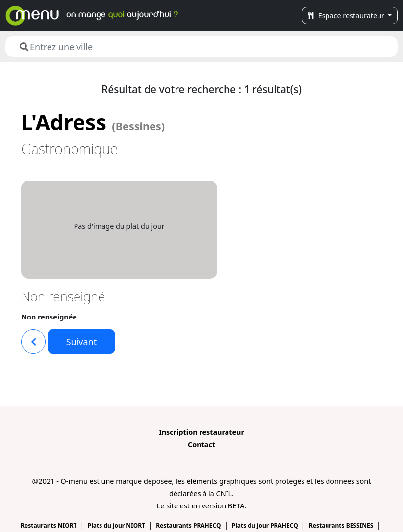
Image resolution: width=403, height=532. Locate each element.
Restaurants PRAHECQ (189, 525)
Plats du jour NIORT (117, 525)
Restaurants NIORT (50, 525)
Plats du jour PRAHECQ (266, 525)
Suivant (82, 342)
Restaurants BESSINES (342, 525)
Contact (201, 444)
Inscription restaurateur (201, 432)
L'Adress (93, 122)
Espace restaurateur (347, 15)
